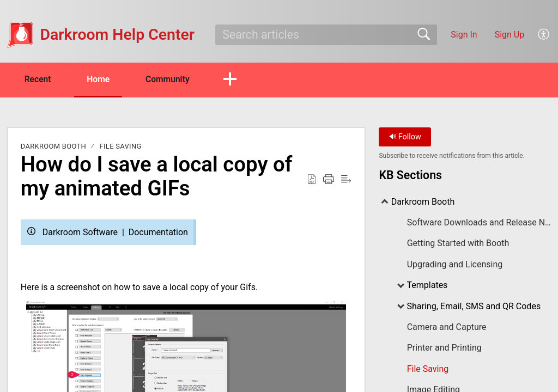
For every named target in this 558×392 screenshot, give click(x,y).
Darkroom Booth (53, 147)
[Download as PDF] (312, 180)
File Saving (121, 147)
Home (103, 79)
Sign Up (510, 35)
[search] (326, 35)
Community (176, 79)
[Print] (329, 180)
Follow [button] (405, 137)
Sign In (464, 35)
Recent (40, 79)
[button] (239, 80)
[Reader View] (346, 180)
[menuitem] (544, 35)
